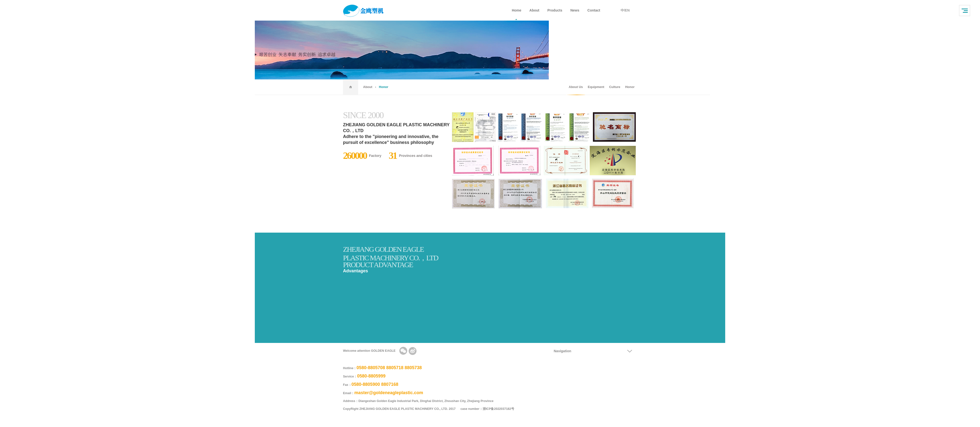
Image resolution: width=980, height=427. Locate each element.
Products (555, 10)
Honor (630, 87)
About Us (576, 87)
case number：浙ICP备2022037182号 (490, 409)
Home (517, 10)
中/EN (625, 10)
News (575, 10)
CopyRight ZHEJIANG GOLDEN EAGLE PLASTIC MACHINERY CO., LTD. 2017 (399, 409)
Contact (594, 10)
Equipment (596, 87)
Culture (615, 87)
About (534, 10)
